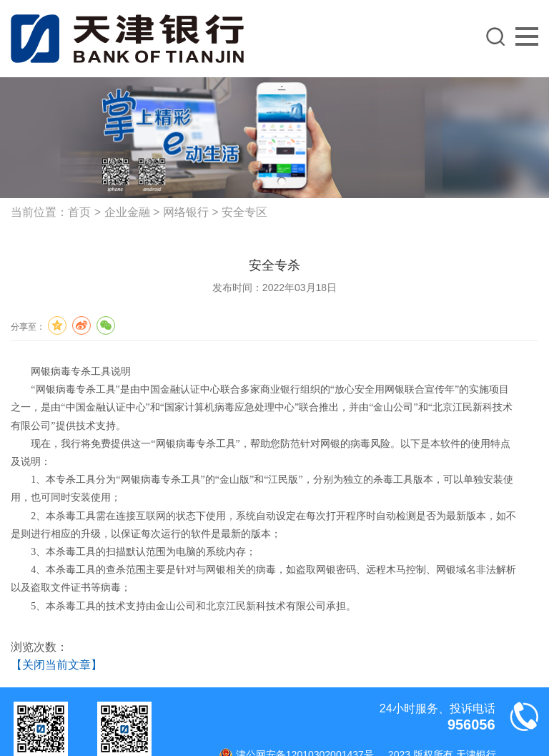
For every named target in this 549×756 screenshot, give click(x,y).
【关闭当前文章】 (56, 665)
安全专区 (244, 212)
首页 (79, 212)
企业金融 (127, 212)
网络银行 (186, 212)
